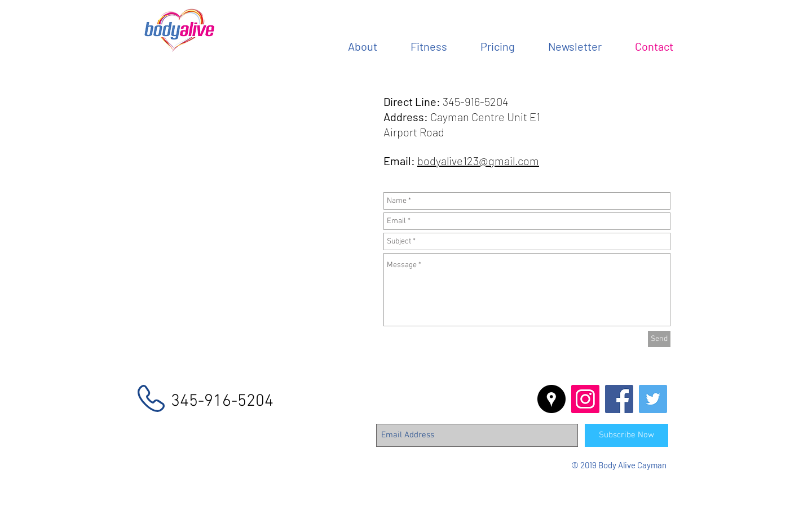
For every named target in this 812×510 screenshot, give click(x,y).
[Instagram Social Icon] (585, 399)
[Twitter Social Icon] (653, 399)
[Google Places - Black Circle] (551, 399)
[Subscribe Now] (626, 435)
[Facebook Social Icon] (619, 399)
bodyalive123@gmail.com (478, 161)
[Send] (659, 339)
